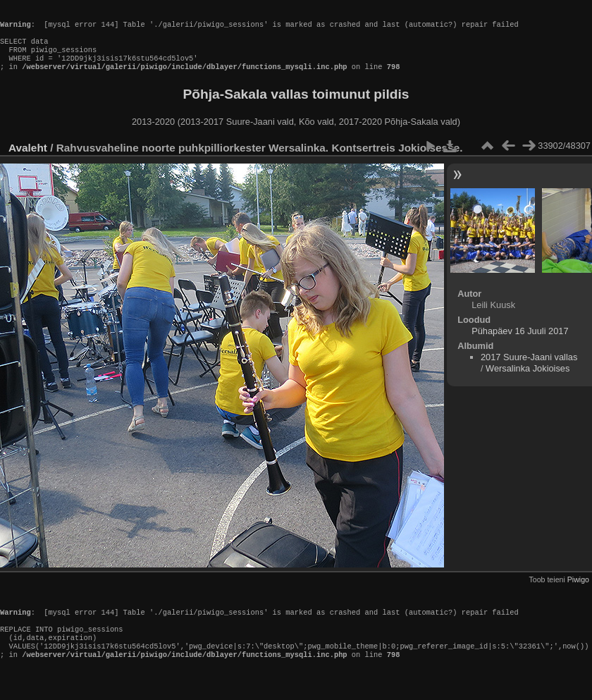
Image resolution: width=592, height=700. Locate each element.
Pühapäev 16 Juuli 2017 (520, 344)
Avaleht (28, 160)
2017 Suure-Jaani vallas (529, 370)
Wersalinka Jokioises (528, 381)
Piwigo (578, 592)
